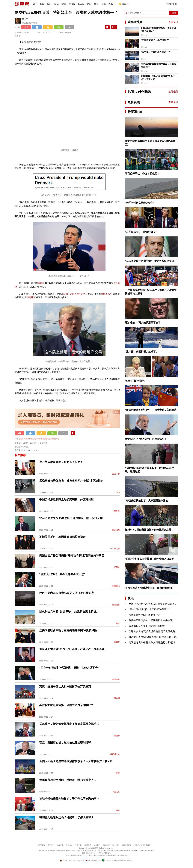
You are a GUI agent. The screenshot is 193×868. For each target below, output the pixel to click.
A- (44, 32)
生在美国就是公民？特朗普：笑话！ (61, 462)
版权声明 (60, 845)
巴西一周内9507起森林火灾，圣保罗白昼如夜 (67, 593)
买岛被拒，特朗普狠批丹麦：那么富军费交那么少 (69, 724)
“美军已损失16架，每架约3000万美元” (149, 609)
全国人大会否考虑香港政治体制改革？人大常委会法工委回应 (76, 761)
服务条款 (69, 845)
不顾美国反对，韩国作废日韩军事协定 (62, 537)
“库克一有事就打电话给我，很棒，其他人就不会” (69, 668)
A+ (50, 32)
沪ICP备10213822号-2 (46, 851)
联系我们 (41, 845)
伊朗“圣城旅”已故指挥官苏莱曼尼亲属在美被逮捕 (155, 604)
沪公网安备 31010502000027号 (72, 860)
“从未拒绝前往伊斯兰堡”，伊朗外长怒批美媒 (150, 261)
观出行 (72, 4)
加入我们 (97, 845)
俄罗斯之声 (115, 754)
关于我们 (51, 845)
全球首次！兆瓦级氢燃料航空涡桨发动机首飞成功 (156, 631)
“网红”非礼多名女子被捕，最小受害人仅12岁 (150, 559)
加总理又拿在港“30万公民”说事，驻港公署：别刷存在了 (73, 649)
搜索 (174, 13)
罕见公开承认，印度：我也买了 (142, 174)
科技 (96, 4)
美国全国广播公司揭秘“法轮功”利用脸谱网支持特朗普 (72, 556)
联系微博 (88, 845)
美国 (21, 439)
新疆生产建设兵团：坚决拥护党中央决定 (151, 620)
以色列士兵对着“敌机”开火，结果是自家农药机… (69, 612)
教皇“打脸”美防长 (135, 381)
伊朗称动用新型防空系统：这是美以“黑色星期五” (159, 30)
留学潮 (117, 698)
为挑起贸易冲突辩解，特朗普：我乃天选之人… (67, 780)
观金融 (81, 4)
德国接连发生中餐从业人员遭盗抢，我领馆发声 (154, 642)
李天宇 (25, 19)
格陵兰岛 (32, 439)
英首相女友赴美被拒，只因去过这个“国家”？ (66, 705)
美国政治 (116, 586)
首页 (35, 4)
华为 (118, 492)
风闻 (42, 4)
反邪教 (117, 567)
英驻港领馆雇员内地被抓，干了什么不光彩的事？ (69, 799)
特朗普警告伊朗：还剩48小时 (144, 615)
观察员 (124, 4)
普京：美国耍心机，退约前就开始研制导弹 (65, 743)
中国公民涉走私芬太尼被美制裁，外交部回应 (67, 499)
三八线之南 (115, 549)
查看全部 (173, 22)
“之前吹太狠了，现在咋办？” (155, 40)
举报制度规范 (126, 845)
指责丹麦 (31, 297)
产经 (89, 4)
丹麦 (26, 439)
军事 (64, 4)
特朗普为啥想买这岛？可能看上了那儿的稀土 (67, 817)
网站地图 (106, 845)
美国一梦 (116, 474)
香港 (118, 773)
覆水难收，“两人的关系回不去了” (143, 323)
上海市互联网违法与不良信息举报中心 (118, 860)
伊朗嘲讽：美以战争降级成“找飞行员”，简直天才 (158, 78)
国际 (57, 4)
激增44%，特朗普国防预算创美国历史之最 (148, 530)
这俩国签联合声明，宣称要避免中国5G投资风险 (68, 630)
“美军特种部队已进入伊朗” (140, 203)
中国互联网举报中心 (93, 860)
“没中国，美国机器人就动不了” (156, 52)
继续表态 (105, 294)
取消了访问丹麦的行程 (74, 294)
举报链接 (116, 845)
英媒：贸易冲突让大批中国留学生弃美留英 (65, 686)
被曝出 (41, 283)
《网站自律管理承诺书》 (143, 845)
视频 (111, 4)
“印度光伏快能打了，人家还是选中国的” (147, 501)
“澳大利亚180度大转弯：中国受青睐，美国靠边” (151, 410)
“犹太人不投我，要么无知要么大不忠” (62, 574)
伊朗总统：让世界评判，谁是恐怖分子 (146, 439)
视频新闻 (55, 439)
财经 (49, 4)
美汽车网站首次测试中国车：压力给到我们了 (159, 66)
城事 (104, 4)
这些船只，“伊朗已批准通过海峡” (147, 626)
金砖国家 (116, 530)
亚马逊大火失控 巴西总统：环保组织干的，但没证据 (71, 518)
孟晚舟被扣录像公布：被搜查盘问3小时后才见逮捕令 (71, 481)
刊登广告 (79, 845)
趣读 (118, 623)
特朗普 (39, 439)
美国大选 (47, 439)
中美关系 (116, 511)
